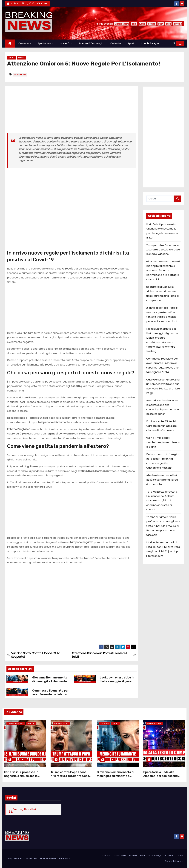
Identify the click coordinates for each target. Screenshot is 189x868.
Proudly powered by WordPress (21, 858)
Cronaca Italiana (16, 724)
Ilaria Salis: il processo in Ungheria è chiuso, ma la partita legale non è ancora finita (23, 778)
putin (161, 24)
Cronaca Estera (62, 724)
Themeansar (63, 858)
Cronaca (25, 43)
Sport (131, 43)
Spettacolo (46, 43)
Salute (11, 58)
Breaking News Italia (25, 809)
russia (142, 24)
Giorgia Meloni (122, 24)
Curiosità (116, 43)
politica (152, 24)
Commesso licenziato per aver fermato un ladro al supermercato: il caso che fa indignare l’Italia (51, 696)
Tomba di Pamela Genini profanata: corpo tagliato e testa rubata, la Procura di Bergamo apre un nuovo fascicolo (163, 526)
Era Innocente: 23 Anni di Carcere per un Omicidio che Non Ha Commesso (162, 426)
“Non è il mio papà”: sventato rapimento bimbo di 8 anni (163, 442)
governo (178, 24)
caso (168, 24)
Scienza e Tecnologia (91, 43)
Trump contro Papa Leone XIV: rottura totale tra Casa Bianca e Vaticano (163, 250)
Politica (31, 724)
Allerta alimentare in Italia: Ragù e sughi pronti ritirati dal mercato (163, 480)
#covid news (20, 75)
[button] (174, 43)
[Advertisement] (71, 111)
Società (66, 43)
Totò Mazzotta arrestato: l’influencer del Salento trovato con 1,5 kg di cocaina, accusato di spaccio (162, 501)
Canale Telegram (151, 43)
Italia (134, 24)
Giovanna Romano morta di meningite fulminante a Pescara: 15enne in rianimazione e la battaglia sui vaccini (163, 271)
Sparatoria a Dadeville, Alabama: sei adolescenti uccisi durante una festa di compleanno (162, 778)
